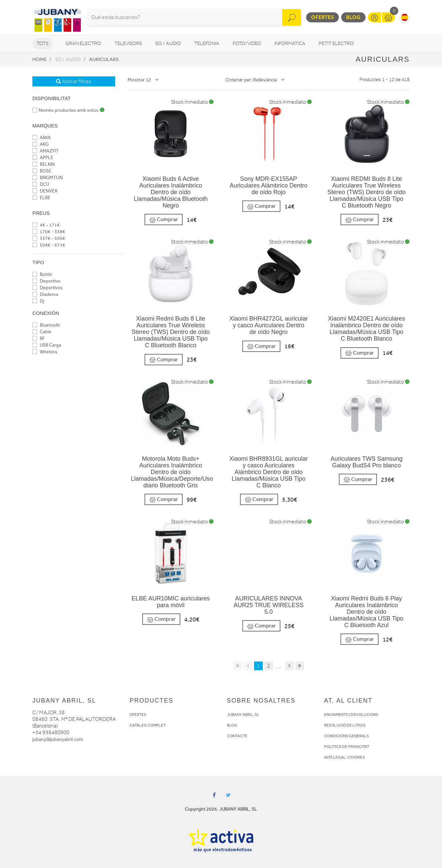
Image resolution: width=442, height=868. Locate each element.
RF (39, 338)
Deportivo (46, 281)
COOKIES (357, 757)
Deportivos (48, 288)
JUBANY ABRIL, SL (243, 715)
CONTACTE (237, 736)
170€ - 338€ (49, 232)
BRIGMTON (48, 178)
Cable (42, 332)
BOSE (42, 171)
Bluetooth (46, 325)
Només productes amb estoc (68, 110)
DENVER (45, 191)
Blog (353, 17)
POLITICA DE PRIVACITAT (347, 747)
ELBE (41, 198)
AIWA (42, 138)
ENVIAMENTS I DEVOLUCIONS (351, 715)
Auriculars (104, 59)
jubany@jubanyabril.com (58, 739)
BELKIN (44, 164)
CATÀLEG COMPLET (148, 725)
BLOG (232, 725)
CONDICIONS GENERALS (347, 736)
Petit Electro (336, 44)
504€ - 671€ (49, 245)
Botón (42, 274)
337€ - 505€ (49, 238)
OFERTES (138, 715)
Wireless (45, 352)
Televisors (128, 44)
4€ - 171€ (46, 225)
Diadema (45, 294)
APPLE (43, 158)
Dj (38, 301)
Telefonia (207, 44)
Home (40, 59)
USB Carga (47, 345)
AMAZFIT (46, 151)
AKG (41, 144)
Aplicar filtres (74, 81)
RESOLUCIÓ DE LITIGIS (345, 725)
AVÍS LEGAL (335, 757)
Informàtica (290, 44)
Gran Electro (83, 44)
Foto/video (247, 44)
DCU (41, 184)
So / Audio (168, 44)
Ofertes (322, 17)
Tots (42, 44)
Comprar (164, 220)
